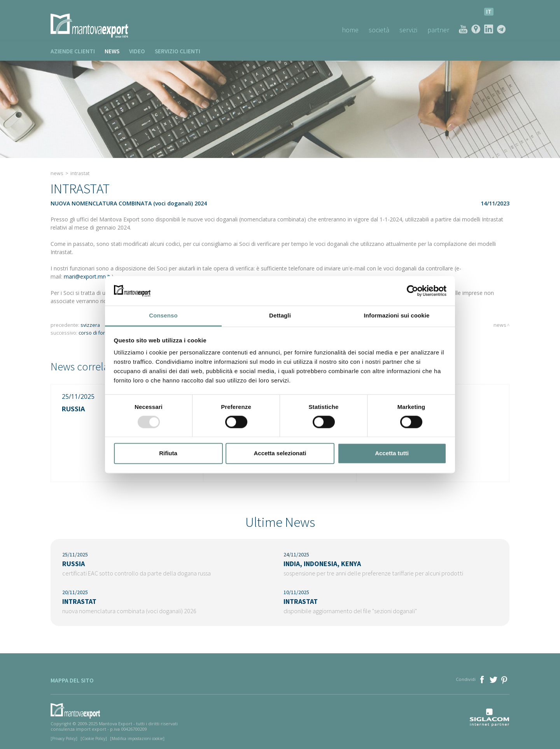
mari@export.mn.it (87, 276)
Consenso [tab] (163, 316)
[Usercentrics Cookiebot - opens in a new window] (412, 291)
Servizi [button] (408, 30)
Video (137, 51)
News (112, 51)
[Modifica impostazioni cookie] (137, 738)
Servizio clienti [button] (178, 51)
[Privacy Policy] (64, 738)
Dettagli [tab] (280, 316)
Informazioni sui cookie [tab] (397, 316)
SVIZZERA (90, 325)
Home (350, 30)
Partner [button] (438, 30)
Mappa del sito (72, 680)
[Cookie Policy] (94, 738)
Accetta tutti (392, 453)
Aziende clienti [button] (73, 51)
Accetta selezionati (280, 453)
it (489, 11)
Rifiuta (168, 453)
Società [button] (379, 30)
